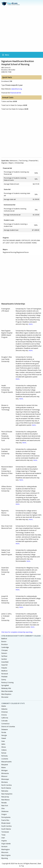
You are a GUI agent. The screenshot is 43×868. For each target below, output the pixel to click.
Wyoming (5, 858)
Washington (6, 849)
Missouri (4, 776)
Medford (4, 671)
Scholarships (19, 163)
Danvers (4, 653)
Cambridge (5, 647)
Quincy (4, 680)
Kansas (4, 753)
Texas (3, 835)
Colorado (4, 721)
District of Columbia (8, 727)
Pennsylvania (6, 817)
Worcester (5, 697)
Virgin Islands (6, 844)
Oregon (4, 814)
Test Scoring (23, 161)
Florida (4, 732)
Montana (4, 782)
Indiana (4, 750)
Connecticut (5, 724)
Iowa (3, 741)
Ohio (3, 808)
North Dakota (6, 788)
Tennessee (5, 832)
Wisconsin (5, 852)
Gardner (4, 659)
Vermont (4, 847)
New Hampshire (7, 794)
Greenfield (5, 662)
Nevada (4, 803)
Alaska (4, 706)
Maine (3, 768)
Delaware (5, 729)
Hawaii (4, 738)
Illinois (4, 747)
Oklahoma (5, 811)
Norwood (5, 674)
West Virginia (6, 855)
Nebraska (5, 791)
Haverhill (4, 665)
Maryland (5, 765)
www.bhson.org (17, 89)
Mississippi (5, 779)
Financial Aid (33, 161)
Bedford (4, 639)
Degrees (4, 163)
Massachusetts (6, 762)
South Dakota (6, 829)
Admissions (13, 161)
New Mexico (5, 800)
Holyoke (4, 668)
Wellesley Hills (6, 688)
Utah (3, 838)
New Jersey (5, 797)
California (5, 718)
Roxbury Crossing (7, 682)
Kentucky (4, 756)
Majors (11, 163)
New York (5, 806)
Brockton (5, 644)
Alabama (4, 709)
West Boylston (6, 694)
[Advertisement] (21, 29)
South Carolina (6, 826)
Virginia (4, 841)
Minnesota (5, 773)
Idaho (3, 744)
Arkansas (5, 712)
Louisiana (5, 759)
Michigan (4, 770)
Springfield (5, 685)
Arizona (4, 715)
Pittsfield (4, 677)
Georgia (4, 735)
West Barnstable (7, 691)
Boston (4, 641)
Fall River (4, 656)
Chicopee (4, 650)
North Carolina (6, 785)
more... (31, 324)
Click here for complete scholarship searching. (17, 632)
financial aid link (16, 93)
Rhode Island (6, 823)
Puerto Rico (5, 820)
